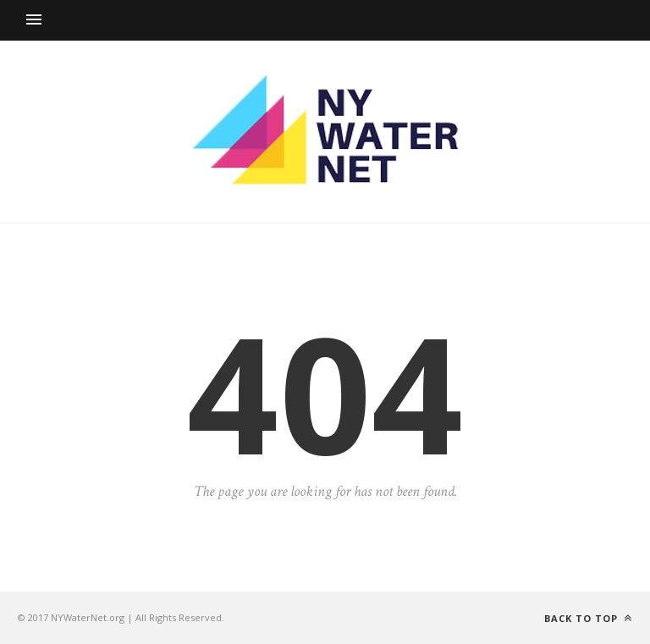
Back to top (588, 618)
